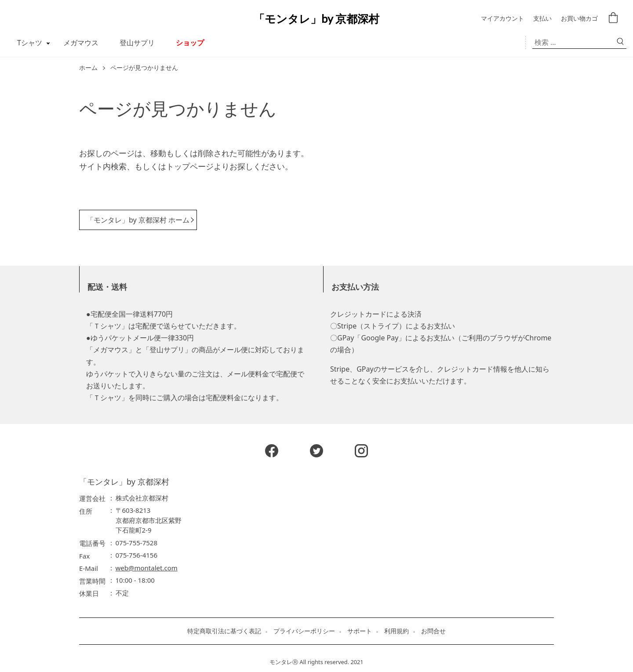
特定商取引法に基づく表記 (224, 631)
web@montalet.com (147, 568)
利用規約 (397, 631)
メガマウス (81, 43)
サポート (360, 631)
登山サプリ (137, 43)
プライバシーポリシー (304, 631)
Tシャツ (30, 43)
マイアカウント (502, 19)
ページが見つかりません (144, 68)
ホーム (88, 68)
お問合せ (433, 631)
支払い (542, 19)
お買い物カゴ (579, 19)
